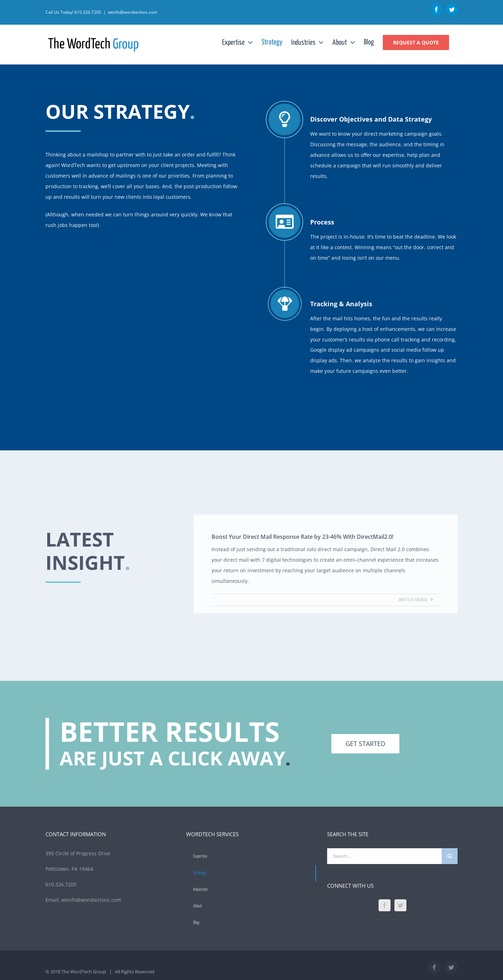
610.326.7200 (88, 12)
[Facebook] (385, 905)
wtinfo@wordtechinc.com (133, 12)
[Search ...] (384, 856)
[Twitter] (400, 905)
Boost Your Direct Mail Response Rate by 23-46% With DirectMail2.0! (303, 537)
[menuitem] (242, 42)
